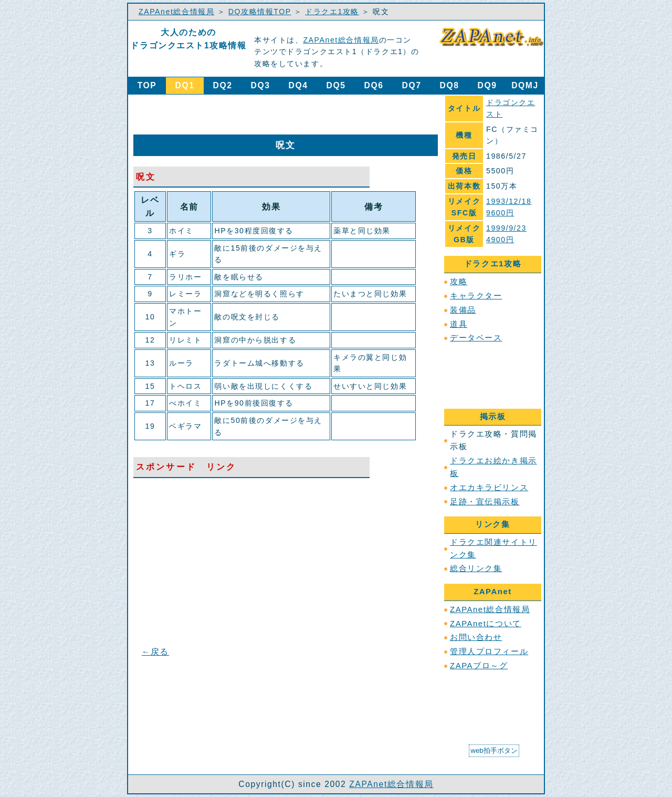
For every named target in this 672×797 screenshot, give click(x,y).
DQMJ (525, 85)
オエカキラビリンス (489, 488)
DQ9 (487, 85)
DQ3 (261, 85)
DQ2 (223, 85)
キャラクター (476, 296)
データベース (476, 338)
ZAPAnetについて (486, 624)
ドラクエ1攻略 (332, 12)
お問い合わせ (476, 637)
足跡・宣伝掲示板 (485, 502)
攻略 (459, 282)
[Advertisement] (261, 114)
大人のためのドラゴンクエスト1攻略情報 (188, 39)
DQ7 (412, 85)
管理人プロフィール (489, 651)
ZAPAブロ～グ (479, 666)
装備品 (463, 310)
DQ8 (450, 85)
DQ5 (336, 85)
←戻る (155, 652)
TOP (147, 85)
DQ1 (185, 85)
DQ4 (298, 85)
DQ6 (374, 85)
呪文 (146, 177)
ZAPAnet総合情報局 (176, 12)
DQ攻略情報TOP (260, 12)
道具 (459, 324)
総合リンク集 (476, 568)
